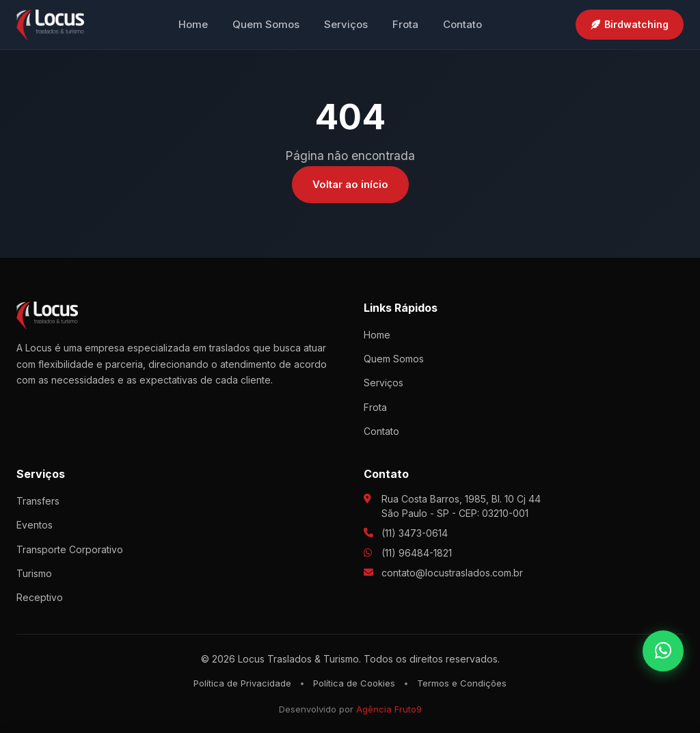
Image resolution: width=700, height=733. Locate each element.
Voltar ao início (350, 184)
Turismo (34, 573)
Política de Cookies (354, 683)
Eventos (35, 525)
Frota (405, 24)
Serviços (346, 24)
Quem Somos (266, 24)
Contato (462, 24)
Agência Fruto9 (389, 709)
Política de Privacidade (242, 683)
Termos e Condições (462, 683)
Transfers (38, 501)
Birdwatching (630, 24)
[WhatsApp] (663, 651)
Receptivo (40, 597)
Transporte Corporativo (70, 549)
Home (193, 24)
